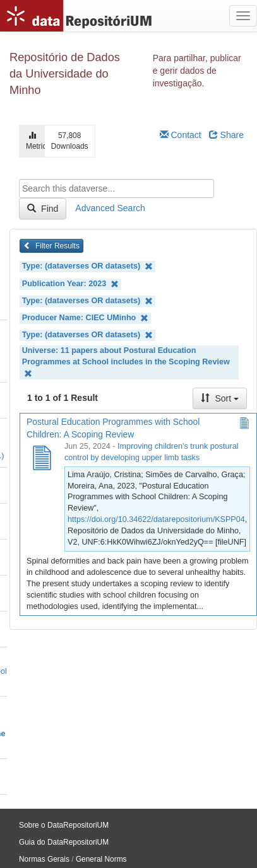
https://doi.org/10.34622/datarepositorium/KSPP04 (156, 519)
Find (43, 209)
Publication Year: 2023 (70, 284)
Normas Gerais (44, 859)
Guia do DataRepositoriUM (64, 842)
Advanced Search (110, 208)
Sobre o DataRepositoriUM (64, 825)
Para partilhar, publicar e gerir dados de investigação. (197, 71)
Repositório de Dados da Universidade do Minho (65, 74)
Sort (220, 398)
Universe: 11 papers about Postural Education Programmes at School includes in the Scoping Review (126, 362)
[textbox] (117, 188)
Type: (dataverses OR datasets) (87, 266)
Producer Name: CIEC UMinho (85, 318)
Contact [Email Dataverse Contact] (181, 135)
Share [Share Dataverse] (226, 135)
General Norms (101, 859)
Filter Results (51, 246)
